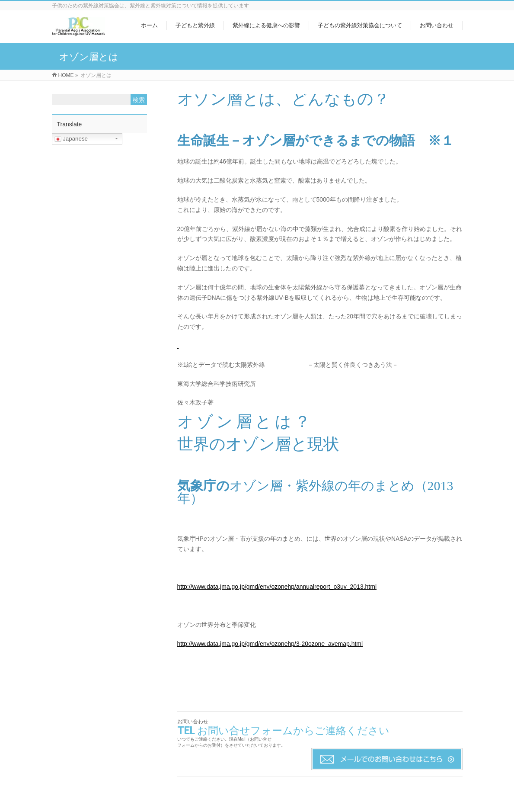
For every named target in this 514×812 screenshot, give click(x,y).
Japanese (71, 139)
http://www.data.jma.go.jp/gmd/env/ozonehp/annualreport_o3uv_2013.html (277, 587)
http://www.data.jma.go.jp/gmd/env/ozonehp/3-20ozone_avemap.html (270, 644)
